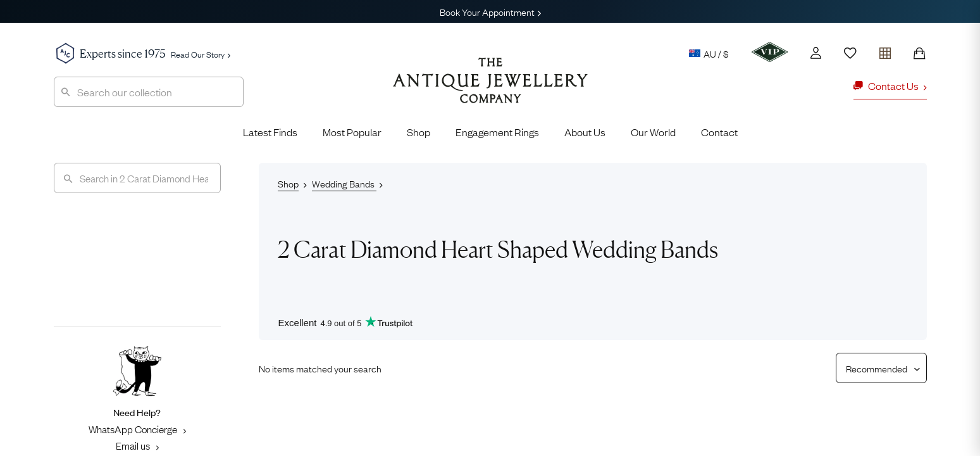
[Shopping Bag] (919, 53)
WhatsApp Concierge (137, 429)
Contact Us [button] (890, 85)
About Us (585, 132)
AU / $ (709, 53)
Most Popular (352, 132)
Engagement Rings (497, 132)
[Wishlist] (850, 53)
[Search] (137, 178)
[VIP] (770, 52)
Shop (419, 132)
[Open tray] (885, 50)
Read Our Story (201, 54)
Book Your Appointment (490, 11)
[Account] (816, 53)
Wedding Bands (344, 183)
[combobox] (149, 92)
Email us (137, 445)
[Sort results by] (877, 368)
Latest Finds (270, 132)
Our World (653, 132)
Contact (719, 132)
